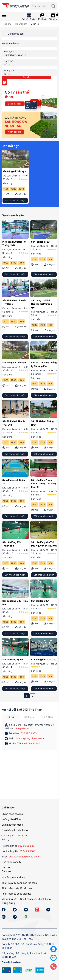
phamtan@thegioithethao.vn (29, 738)
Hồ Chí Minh (21, 24)
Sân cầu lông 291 (40, 601)
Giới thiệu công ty (11, 862)
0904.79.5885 (27, 851)
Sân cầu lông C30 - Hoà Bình (15, 603)
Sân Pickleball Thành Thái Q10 (14, 423)
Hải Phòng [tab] (29, 717)
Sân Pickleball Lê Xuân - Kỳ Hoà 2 (14, 302)
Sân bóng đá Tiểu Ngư (14, 171)
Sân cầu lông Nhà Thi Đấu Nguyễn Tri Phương (44, 544)
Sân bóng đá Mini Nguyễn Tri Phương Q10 (42, 304)
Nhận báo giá (14, 132)
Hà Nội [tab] (11, 717)
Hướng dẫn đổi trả (11, 819)
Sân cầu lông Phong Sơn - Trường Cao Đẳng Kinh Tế (44, 484)
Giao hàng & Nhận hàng (15, 830)
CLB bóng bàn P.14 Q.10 (44, 659)
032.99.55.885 (29, 733)
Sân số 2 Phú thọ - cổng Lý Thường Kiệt (44, 364)
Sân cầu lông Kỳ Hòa (13, 659)
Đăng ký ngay (15, 104)
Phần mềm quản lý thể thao (17, 888)
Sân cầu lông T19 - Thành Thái (12, 544)
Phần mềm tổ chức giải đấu (17, 894)
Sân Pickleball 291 (41, 242)
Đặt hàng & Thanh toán (14, 835)
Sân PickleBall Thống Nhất (42, 423)
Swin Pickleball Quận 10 (14, 482)
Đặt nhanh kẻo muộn (15, 200)
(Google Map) (22, 728)
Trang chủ (6, 24)
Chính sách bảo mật (13, 814)
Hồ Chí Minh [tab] (48, 717)
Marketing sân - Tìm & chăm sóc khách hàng (26, 899)
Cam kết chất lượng (12, 825)
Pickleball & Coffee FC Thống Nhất (14, 243)
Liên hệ (6, 867)
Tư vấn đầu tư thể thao (14, 877)
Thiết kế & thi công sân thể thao (19, 883)
